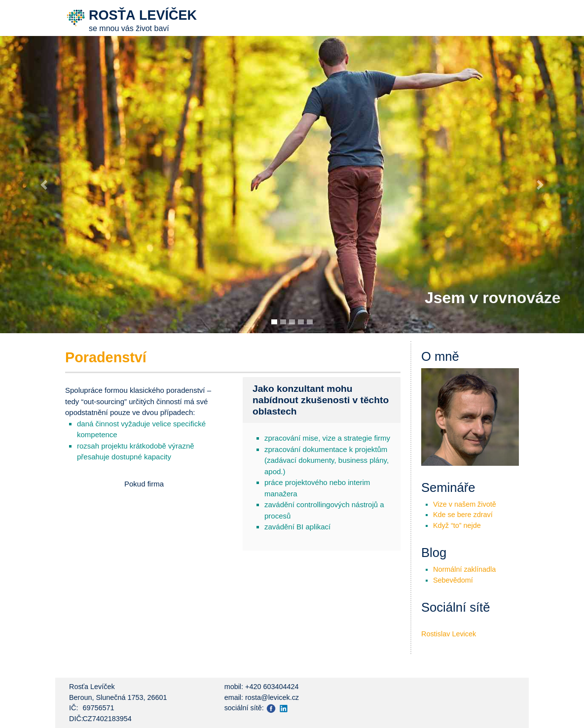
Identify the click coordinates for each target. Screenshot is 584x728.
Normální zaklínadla (464, 569)
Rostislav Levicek (449, 634)
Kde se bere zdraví (463, 515)
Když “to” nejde (457, 525)
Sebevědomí (453, 580)
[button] (44, 185)
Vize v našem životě (465, 504)
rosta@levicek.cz (272, 697)
